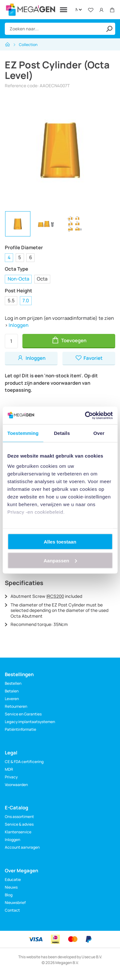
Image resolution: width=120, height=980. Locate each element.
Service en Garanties (23, 714)
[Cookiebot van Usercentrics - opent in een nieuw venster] (85, 415)
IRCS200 (55, 596)
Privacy (11, 777)
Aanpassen (60, 560)
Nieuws (11, 887)
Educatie (13, 880)
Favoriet (89, 358)
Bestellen (13, 683)
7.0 (26, 301)
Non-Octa (18, 279)
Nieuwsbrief (15, 903)
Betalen (12, 691)
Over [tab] (99, 433)
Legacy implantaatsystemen (30, 722)
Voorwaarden (16, 785)
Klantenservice (18, 832)
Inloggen (19, 325)
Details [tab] (62, 433)
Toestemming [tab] (23, 433)
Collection (28, 45)
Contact (12, 910)
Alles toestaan (60, 542)
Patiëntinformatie (20, 729)
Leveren (12, 699)
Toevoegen (69, 340)
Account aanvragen (22, 847)
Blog (9, 895)
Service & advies (19, 824)
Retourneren (16, 706)
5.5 (11, 301)
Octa (42, 279)
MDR (9, 769)
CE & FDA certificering (24, 762)
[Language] (79, 10)
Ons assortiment (19, 817)
